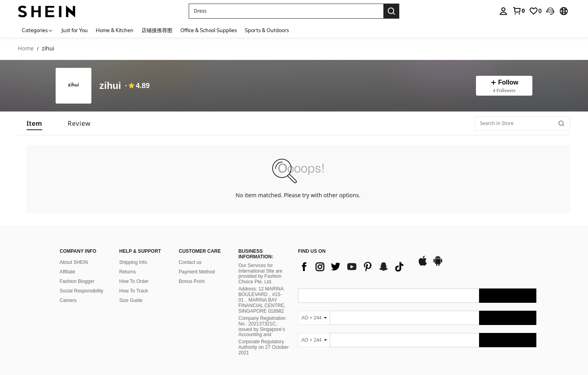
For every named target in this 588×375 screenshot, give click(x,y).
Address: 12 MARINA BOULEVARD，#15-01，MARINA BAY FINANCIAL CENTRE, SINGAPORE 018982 (262, 300)
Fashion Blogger (77, 281)
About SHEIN (74, 262)
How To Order (134, 281)
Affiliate (67, 272)
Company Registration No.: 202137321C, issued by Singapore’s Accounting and (262, 327)
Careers (68, 300)
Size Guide (131, 300)
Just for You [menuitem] (74, 30)
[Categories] (38, 30)
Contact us (190, 262)
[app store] (423, 265)
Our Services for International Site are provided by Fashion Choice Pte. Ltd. (260, 274)
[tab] (34, 123)
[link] (518, 11)
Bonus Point (192, 281)
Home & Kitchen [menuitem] (115, 30)
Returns (128, 272)
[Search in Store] (522, 123)
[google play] (438, 265)
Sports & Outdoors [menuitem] (267, 30)
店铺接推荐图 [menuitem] (157, 30)
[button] (550, 11)
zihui (110, 86)
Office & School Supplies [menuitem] (209, 30)
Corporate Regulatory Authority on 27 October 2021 (264, 347)
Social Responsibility (81, 291)
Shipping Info (133, 262)
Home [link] (26, 49)
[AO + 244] (314, 318)
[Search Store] (561, 123)
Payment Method (197, 272)
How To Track (133, 291)
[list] (354, 267)
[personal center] (503, 11)
